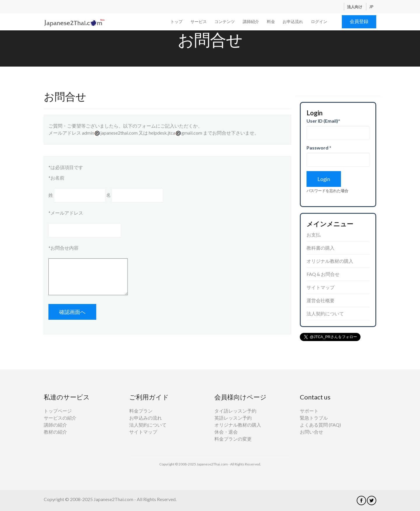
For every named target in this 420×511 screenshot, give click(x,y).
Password (319, 148)
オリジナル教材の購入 (330, 261)
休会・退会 (226, 432)
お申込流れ (293, 21)
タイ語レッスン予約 (235, 411)
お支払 (314, 235)
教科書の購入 (321, 248)
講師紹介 (251, 21)
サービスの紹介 (60, 418)
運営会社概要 (321, 300)
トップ (176, 21)
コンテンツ (225, 21)
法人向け (355, 7)
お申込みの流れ (146, 418)
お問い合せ (311, 432)
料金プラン (141, 411)
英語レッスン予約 (233, 418)
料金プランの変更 (233, 439)
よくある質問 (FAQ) (320, 425)
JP (371, 7)
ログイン (319, 21)
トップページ (58, 411)
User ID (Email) (323, 121)
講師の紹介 (55, 425)
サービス (199, 21)
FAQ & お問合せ (323, 274)
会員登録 (359, 21)
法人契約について (325, 313)
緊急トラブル (314, 418)
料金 (271, 21)
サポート (309, 411)
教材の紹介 (55, 432)
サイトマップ (321, 287)
